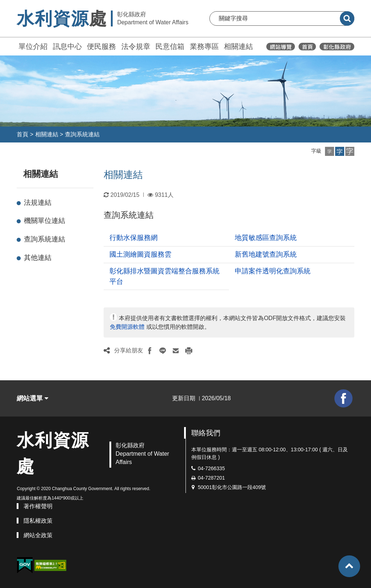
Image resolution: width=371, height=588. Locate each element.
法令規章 (136, 46)
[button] (330, 151)
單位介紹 (33, 46)
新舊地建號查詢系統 (266, 254)
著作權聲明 (38, 506)
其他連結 (38, 258)
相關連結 (238, 46)
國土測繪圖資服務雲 (140, 254)
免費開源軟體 (127, 327)
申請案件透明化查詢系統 (273, 271)
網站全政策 (38, 535)
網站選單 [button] (32, 398)
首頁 (22, 134)
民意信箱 (170, 46)
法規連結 (38, 202)
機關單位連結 (45, 221)
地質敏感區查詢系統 (266, 238)
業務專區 (204, 46)
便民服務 (101, 46)
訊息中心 (67, 46)
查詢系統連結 (82, 134)
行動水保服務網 (134, 238)
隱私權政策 (38, 521)
